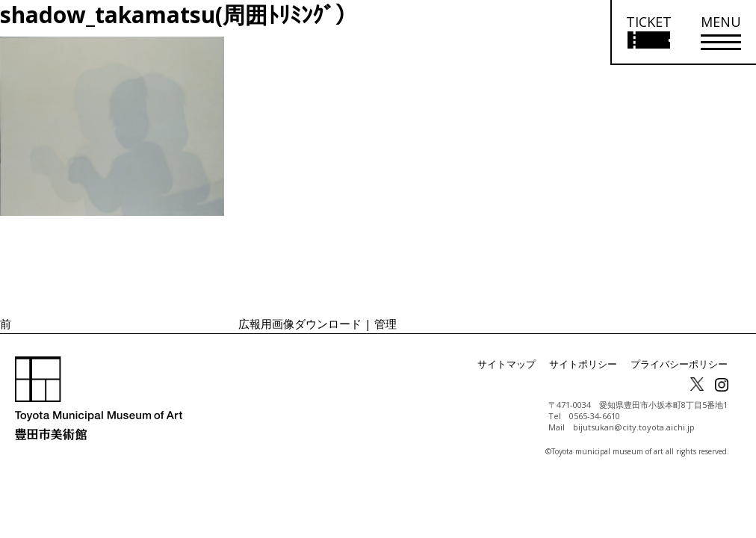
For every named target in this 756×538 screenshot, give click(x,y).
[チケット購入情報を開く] (648, 33)
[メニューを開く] (721, 33)
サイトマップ (521, 364)
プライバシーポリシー (683, 364)
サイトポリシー (593, 364)
